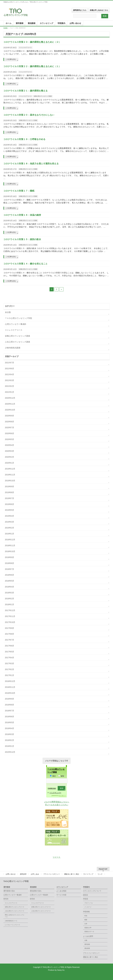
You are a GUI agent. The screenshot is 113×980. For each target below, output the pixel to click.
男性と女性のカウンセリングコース (14, 916)
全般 (86, 940)
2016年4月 (10, 728)
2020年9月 (10, 416)
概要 (86, 920)
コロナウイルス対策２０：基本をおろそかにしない (29, 115)
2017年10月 (10, 622)
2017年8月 (10, 634)
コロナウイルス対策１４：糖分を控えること (26, 264)
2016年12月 (10, 681)
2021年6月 (10, 369)
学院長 (86, 899)
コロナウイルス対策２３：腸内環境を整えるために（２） (32, 42)
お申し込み (35, 874)
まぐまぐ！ (63, 796)
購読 (53, 776)
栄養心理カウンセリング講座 (43, 96)
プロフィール (89, 903)
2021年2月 (10, 386)
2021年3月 (10, 380)
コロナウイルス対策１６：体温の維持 (22, 215)
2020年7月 (10, 428)
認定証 (86, 895)
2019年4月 (10, 516)
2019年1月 (10, 534)
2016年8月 (10, 705)
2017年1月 (10, 675)
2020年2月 (10, 457)
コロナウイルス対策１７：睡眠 (19, 191)
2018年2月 (10, 599)
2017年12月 (10, 610)
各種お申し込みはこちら (99, 10)
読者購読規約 (52, 788)
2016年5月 (10, 722)
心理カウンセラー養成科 (16, 324)
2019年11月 (10, 475)
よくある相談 (61, 891)
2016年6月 (10, 717)
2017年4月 (10, 658)
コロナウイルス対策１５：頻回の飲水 (22, 239)
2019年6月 (10, 504)
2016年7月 (10, 711)
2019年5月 (10, 510)
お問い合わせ (11, 874)
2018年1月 (10, 604)
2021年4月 (10, 374)
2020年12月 (10, 398)
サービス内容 (61, 895)
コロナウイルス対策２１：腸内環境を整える (26, 91)
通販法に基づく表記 (72, 874)
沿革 (86, 924)
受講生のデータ (89, 932)
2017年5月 (10, 652)
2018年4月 (10, 587)
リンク (100, 874)
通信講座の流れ (36, 891)
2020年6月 (10, 433)
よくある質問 (88, 936)
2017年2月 (10, 669)
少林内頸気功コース (11, 921)
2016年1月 (10, 746)
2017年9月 (10, 628)
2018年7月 (10, 569)
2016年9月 (10, 699)
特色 (86, 916)
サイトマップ (88, 874)
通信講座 (33, 887)
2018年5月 (10, 581)
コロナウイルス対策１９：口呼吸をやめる (24, 139)
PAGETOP (103, 869)
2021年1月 (10, 392)
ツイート (57, 857)
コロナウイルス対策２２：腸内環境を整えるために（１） (32, 66)
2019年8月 (10, 492)
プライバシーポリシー (52, 874)
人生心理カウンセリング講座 (18, 342)
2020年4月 (10, 445)
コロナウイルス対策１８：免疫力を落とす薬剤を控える (31, 164)
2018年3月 (10, 593)
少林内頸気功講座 (13, 348)
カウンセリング (62, 887)
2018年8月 (10, 563)
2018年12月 (10, 540)
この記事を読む (11, 59)
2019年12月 (10, 469)
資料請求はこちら (80, 10)
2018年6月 (10, 575)
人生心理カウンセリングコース (14, 911)
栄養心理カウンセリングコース (14, 907)
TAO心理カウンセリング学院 (54, 967)
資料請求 (23, 874)
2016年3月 (10, 734)
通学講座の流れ (9, 891)
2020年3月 (10, 451)
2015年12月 (10, 752)
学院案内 (86, 887)
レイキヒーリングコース (12, 925)
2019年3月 (10, 522)
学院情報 (86, 912)
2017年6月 (10, 646)
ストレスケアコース (25, 48)
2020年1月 (10, 463)
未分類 (8, 312)
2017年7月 (10, 640)
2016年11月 (10, 687)
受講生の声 (88, 928)
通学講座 (7, 887)
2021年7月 (10, 363)
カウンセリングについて (92, 891)
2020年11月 (10, 404)
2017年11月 (10, 616)
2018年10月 (10, 551)
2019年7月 (10, 498)
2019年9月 (10, 486)
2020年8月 (10, 422)
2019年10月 (10, 481)
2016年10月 (10, 693)
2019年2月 (10, 528)
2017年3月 (10, 663)
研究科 (6, 899)
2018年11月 (10, 545)
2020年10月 (10, 410)
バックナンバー (55, 793)
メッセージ (88, 907)
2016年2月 (10, 740)
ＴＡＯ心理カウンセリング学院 (18, 318)
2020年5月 (10, 439)
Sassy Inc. (61, 970)
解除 (61, 776)
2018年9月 (10, 557)
